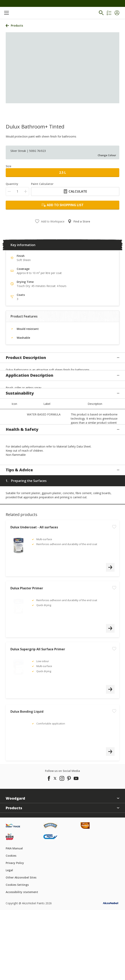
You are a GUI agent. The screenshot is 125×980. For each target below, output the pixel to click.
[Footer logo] (24, 908)
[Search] (101, 13)
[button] (117, 13)
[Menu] (6, 13)
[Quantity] (17, 191)
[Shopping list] (109, 13)
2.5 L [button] (63, 173)
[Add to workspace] (114, 618)
